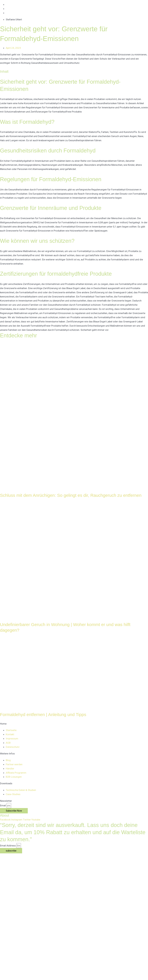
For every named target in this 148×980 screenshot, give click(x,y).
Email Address (8, 846)
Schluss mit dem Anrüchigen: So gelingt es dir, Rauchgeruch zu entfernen (71, 495)
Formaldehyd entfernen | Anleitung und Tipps (43, 715)
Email (3, 805)
